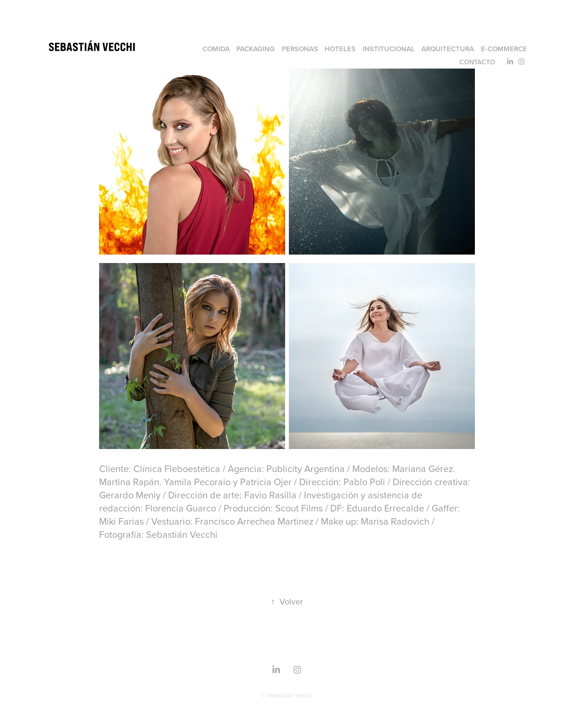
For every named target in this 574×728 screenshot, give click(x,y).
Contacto (477, 62)
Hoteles (340, 49)
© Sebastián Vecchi (287, 695)
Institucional (389, 49)
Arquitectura (448, 49)
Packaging (256, 49)
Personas (300, 49)
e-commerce (504, 49)
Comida (216, 49)
